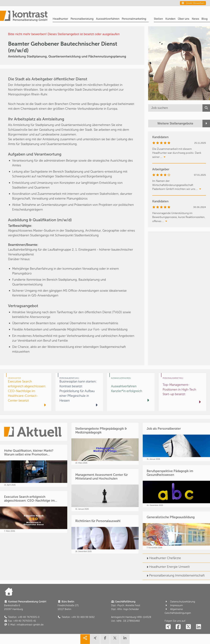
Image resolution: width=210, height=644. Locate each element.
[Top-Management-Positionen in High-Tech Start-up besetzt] (182, 392)
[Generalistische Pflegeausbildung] (176, 530)
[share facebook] (105, 639)
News (195, 19)
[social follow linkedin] (199, 627)
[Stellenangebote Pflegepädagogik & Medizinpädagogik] (105, 444)
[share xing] (95, 639)
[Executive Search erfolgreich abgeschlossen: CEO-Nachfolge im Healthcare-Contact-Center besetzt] (28, 392)
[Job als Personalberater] (176, 442)
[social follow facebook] (178, 627)
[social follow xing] (168, 627)
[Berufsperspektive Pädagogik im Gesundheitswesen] (176, 486)
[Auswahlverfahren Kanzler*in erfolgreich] (131, 392)
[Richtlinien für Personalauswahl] (105, 534)
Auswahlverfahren (108, 19)
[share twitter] (115, 639)
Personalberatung (82, 19)
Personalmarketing (134, 19)
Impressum (174, 605)
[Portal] (24, 17)
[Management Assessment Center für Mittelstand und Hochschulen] (105, 490)
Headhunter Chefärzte (162, 558)
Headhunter (60, 19)
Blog (205, 19)
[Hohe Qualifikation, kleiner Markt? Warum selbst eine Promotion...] (34, 466)
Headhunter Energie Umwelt (166, 567)
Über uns (184, 19)
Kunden (170, 19)
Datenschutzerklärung (180, 602)
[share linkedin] (125, 639)
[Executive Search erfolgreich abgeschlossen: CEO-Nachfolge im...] (34, 512)
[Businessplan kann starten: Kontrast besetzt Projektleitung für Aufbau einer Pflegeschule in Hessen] (79, 392)
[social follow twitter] (188, 627)
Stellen (158, 19)
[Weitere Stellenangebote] (179, 124)
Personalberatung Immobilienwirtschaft (174, 575)
